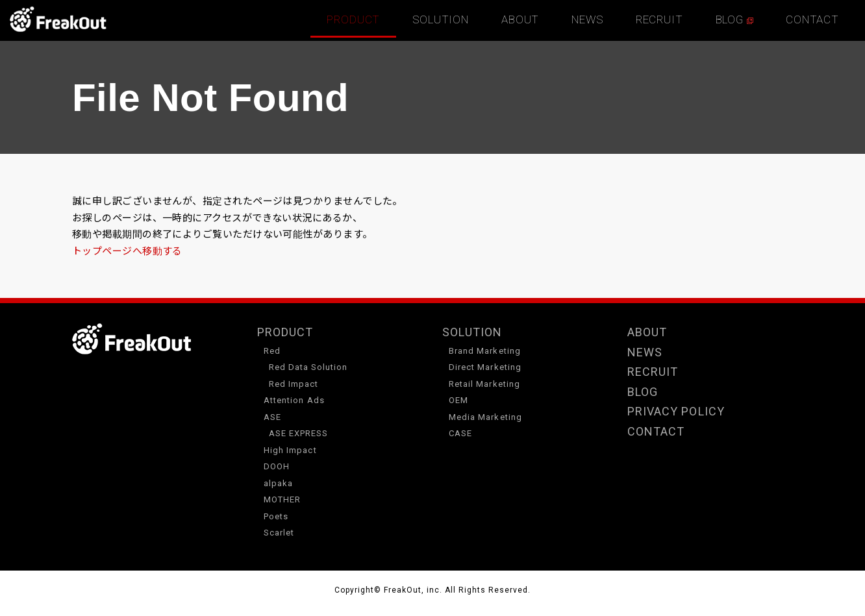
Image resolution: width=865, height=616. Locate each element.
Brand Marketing (485, 351)
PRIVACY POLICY (676, 411)
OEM (458, 400)
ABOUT (520, 19)
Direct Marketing (485, 367)
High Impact (290, 450)
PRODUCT (353, 19)
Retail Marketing (484, 384)
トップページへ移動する (127, 251)
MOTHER (282, 499)
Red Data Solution (308, 367)
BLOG (734, 19)
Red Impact (294, 384)
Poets (276, 516)
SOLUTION (441, 19)
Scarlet (279, 533)
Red (272, 351)
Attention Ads (294, 400)
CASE (460, 433)
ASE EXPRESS (299, 433)
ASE (272, 417)
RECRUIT (659, 19)
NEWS (587, 19)
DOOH (277, 466)
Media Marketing (485, 417)
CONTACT (812, 19)
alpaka (278, 483)
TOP (58, 19)
